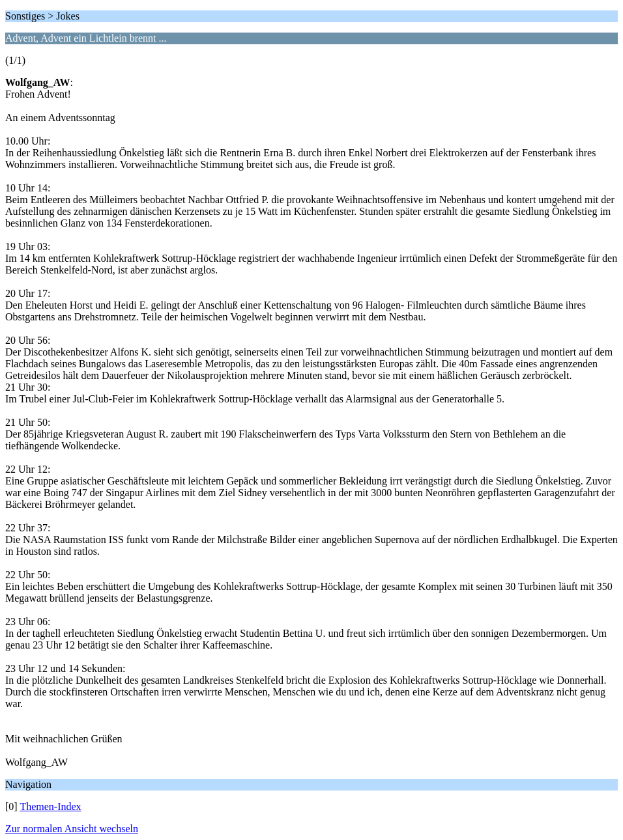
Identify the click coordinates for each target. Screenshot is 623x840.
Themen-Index (50, 806)
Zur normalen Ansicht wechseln (72, 829)
